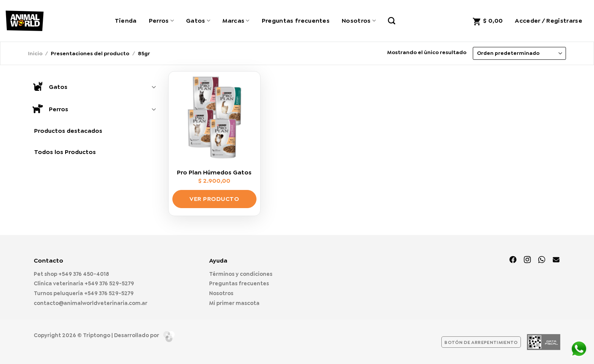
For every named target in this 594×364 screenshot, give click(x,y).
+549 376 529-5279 (109, 283)
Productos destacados (68, 131)
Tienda (126, 21)
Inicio (35, 53)
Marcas (236, 21)
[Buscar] (392, 21)
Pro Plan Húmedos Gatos (214, 173)
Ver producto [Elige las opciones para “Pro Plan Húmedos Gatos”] (214, 199)
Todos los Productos (65, 152)
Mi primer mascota (234, 303)
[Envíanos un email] (556, 260)
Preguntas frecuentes (296, 21)
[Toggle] (154, 87)
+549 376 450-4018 (84, 274)
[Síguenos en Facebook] (513, 260)
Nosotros (359, 21)
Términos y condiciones (241, 274)
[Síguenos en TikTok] (542, 260)
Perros (161, 21)
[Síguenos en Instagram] (527, 260)
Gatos (198, 21)
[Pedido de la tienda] (519, 53)
